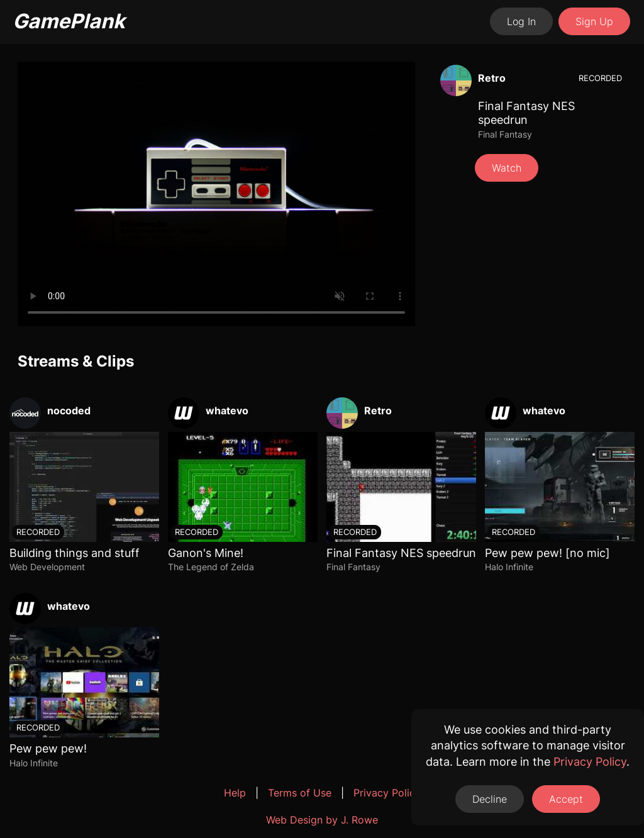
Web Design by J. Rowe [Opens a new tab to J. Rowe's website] (322, 820)
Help (235, 793)
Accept (566, 799)
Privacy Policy (387, 793)
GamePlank (69, 21)
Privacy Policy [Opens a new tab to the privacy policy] (590, 762)
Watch (507, 168)
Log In (521, 21)
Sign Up (594, 21)
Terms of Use (300, 793)
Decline (490, 799)
